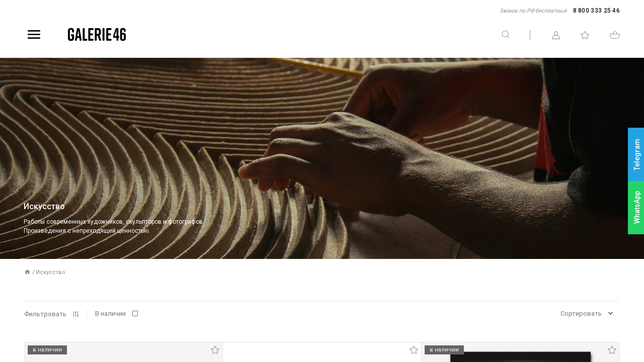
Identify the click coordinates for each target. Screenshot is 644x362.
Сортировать (581, 313)
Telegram (637, 155)
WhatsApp (637, 207)
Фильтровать (45, 314)
